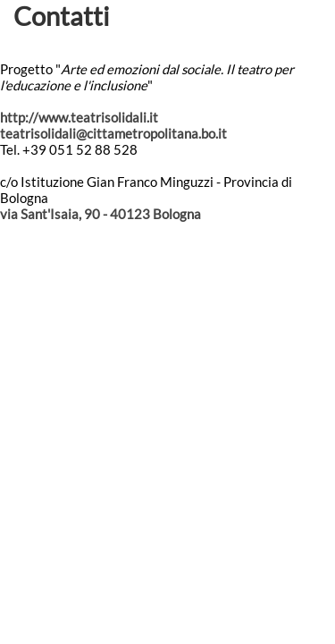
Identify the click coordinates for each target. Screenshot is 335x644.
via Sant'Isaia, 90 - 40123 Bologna (100, 214)
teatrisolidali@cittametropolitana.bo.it (113, 133)
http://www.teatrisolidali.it (79, 117)
